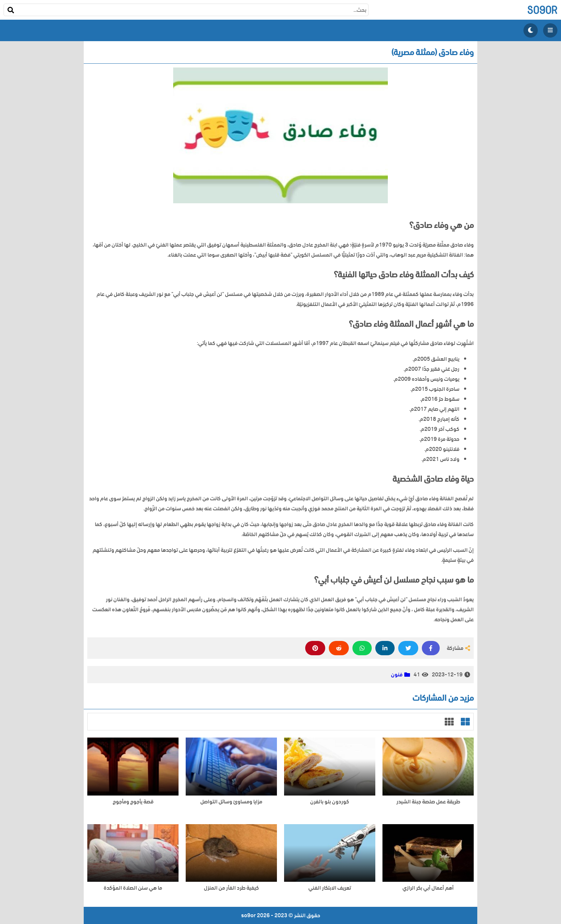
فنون (397, 675)
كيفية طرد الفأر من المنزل (231, 888)
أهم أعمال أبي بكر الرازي (428, 888)
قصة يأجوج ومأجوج (133, 802)
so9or (542, 10)
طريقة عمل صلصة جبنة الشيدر (428, 802)
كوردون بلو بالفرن (330, 802)
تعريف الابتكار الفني (330, 888)
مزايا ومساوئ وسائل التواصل (231, 802)
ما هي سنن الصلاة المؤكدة (133, 888)
